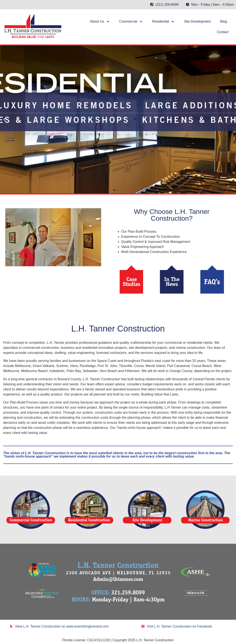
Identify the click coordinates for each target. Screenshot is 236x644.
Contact (223, 32)
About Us (100, 22)
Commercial (131, 22)
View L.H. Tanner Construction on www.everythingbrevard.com (62, 626)
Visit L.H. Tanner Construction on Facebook (179, 626)
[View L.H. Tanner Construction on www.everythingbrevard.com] (11, 626)
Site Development (197, 21)
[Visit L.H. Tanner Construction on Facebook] (143, 626)
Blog (224, 21)
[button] (5, 120)
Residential (163, 22)
